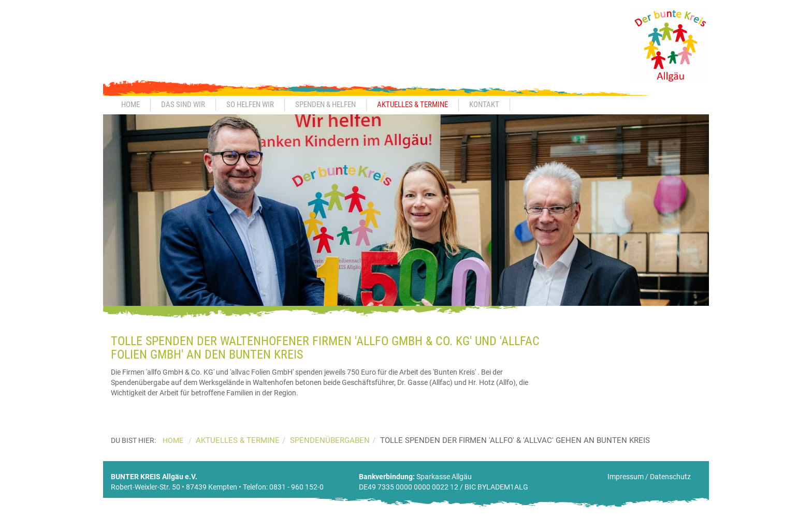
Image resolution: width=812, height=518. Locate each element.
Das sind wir (183, 105)
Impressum (626, 477)
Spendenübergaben (330, 440)
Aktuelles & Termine (412, 105)
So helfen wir (250, 105)
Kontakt (484, 105)
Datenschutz (670, 477)
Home (130, 105)
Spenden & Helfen (325, 105)
